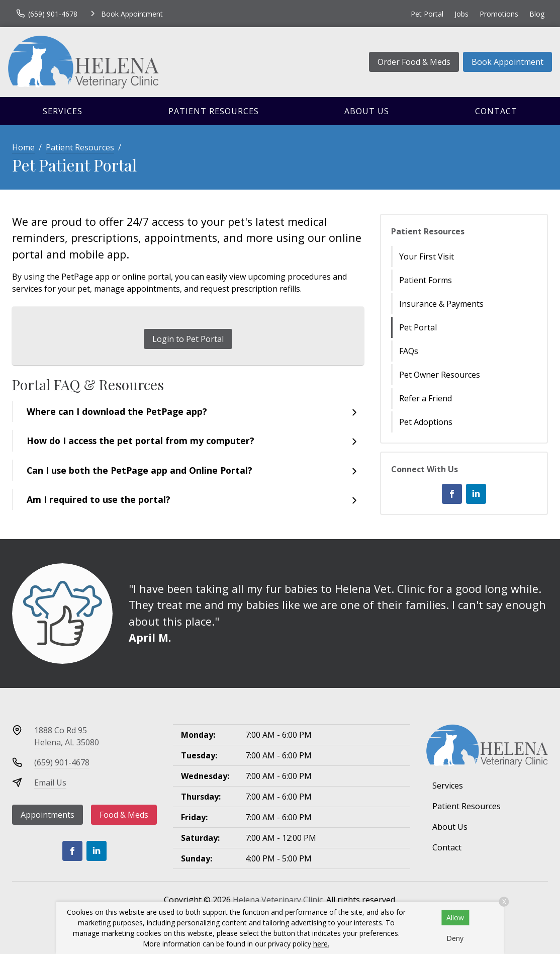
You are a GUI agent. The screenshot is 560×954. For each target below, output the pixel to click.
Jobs (461, 14)
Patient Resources (214, 111)
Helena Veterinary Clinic (278, 900)
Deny (455, 938)
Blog (537, 14)
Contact (496, 111)
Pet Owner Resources (440, 375)
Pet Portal (427, 14)
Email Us (50, 783)
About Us (367, 111)
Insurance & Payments (441, 304)
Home (23, 147)
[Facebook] (452, 494)
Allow (455, 918)
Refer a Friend (426, 398)
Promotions (499, 14)
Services (63, 111)
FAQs (409, 351)
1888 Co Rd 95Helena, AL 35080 (67, 736)
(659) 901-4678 (62, 762)
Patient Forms (426, 280)
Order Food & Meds (414, 62)
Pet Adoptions (426, 422)
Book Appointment (507, 62)
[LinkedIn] (476, 494)
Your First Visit (427, 256)
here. (321, 944)
